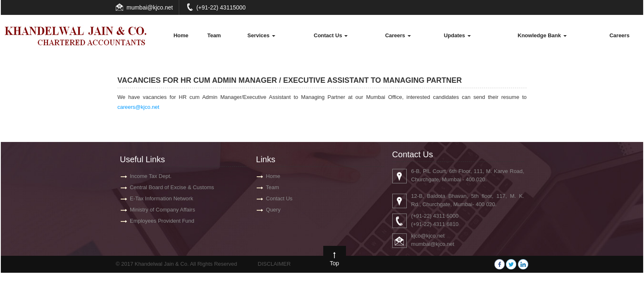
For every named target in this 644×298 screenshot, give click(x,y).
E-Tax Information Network (158, 198)
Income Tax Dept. (147, 176)
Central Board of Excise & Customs (168, 187)
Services (261, 35)
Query (273, 210)
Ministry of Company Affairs (159, 210)
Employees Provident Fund (158, 221)
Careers (398, 35)
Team (214, 35)
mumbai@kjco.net (150, 7)
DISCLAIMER (274, 264)
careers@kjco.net (138, 107)
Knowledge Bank (542, 35)
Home (181, 35)
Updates (457, 35)
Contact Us (331, 35)
